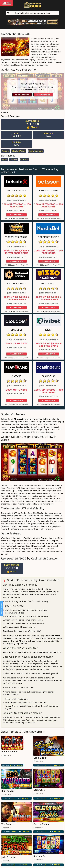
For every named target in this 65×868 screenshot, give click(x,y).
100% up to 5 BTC (16, 344)
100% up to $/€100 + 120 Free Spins (49, 345)
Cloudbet (16, 330)
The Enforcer (8, 824)
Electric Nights (41, 824)
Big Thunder (8, 791)
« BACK (4, 112)
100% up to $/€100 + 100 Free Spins (16, 298)
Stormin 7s (39, 856)
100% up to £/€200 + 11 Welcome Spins (16, 252)
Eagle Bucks (40, 758)
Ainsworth (24, 34)
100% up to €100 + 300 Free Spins (49, 391)
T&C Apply (11, 219)
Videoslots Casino (16, 237)
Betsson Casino (49, 191)
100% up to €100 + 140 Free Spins (49, 252)
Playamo (16, 376)
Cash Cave (39, 790)
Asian (4, 159)
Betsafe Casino (16, 191)
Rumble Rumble (10, 752)
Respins (5, 151)
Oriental (24, 159)
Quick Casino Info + (16, 200)
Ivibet (49, 330)
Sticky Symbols (36, 151)
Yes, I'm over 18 (43, 95)
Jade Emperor (9, 857)
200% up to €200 (16, 390)
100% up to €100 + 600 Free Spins (49, 206)
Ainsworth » (6, 755)
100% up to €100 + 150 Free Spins (16, 206)
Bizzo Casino (49, 284)
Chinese (14, 159)
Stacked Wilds (19, 151)
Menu (7, 3)
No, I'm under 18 (22, 95)
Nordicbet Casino (49, 237)
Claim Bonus (16, 215)
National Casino (16, 284)
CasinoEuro (49, 376)
